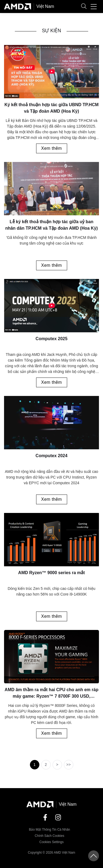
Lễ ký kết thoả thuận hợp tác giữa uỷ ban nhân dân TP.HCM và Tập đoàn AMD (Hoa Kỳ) (51, 225)
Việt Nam (45, 6)
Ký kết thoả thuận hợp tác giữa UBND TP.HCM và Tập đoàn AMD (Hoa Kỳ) (51, 108)
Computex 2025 (51, 339)
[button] (84, 7)
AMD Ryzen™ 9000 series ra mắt (51, 573)
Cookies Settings (51, 842)
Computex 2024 (51, 456)
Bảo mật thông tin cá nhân (49, 830)
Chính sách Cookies (49, 836)
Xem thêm (52, 148)
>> (68, 765)
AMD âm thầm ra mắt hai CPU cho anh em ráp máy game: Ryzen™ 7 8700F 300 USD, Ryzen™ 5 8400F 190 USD (51, 694)
